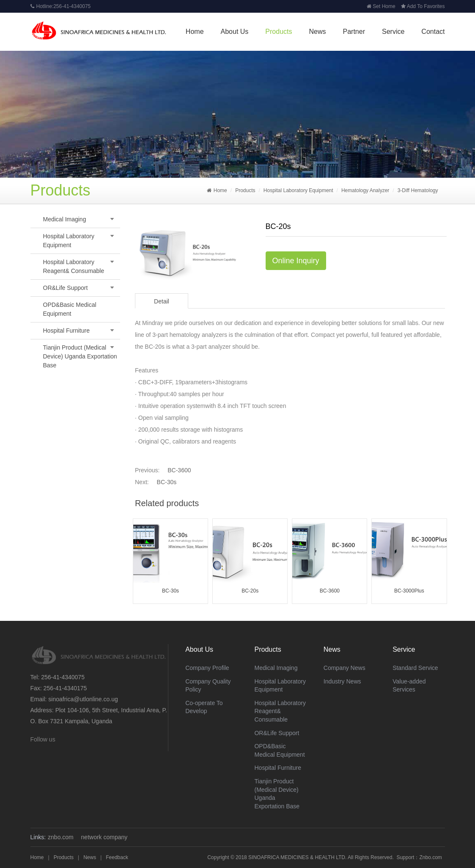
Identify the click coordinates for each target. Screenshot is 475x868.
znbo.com (61, 837)
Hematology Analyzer (365, 190)
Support (405, 857)
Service (393, 32)
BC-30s (167, 482)
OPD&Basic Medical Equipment (70, 309)
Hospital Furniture (67, 331)
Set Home (381, 6)
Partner (354, 32)
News (318, 32)
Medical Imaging (65, 219)
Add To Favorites (423, 6)
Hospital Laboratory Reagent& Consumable (74, 266)
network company (104, 837)
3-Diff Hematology (418, 190)
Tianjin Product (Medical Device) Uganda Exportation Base (80, 356)
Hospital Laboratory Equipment (298, 190)
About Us (235, 32)
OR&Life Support (66, 288)
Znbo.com (430, 857)
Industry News (342, 681)
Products (279, 32)
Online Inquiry (296, 261)
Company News (345, 668)
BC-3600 (179, 470)
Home (195, 32)
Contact (433, 32)
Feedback (117, 857)
